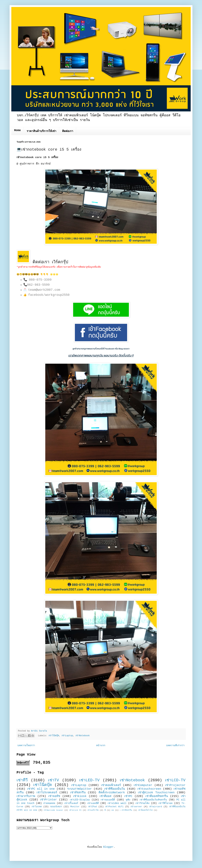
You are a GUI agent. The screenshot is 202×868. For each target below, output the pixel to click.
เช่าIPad (92, 807)
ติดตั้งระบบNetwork (112, 793)
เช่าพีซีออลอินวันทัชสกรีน (153, 800)
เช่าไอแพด (37, 807)
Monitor (75, 807)
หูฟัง (128, 800)
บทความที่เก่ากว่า (175, 745)
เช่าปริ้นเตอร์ (71, 803)
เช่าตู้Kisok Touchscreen (156, 793)
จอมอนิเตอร (56, 807)
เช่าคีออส (105, 796)
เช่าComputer (143, 785)
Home (17, 130)
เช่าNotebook (83, 736)
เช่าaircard (156, 807)
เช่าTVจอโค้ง (142, 803)
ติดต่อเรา (68, 131)
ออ (113, 810)
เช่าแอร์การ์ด (93, 810)
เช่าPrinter (48, 800)
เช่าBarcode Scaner (53, 810)
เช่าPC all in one (41, 789)
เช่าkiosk (80, 796)
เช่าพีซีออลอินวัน (114, 789)
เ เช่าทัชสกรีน (126, 810)
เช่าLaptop (67, 736)
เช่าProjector (175, 785)
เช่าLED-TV (89, 780)
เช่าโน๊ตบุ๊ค (54, 736)
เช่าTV (54, 780)
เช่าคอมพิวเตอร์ (111, 785)
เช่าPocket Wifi (114, 807)
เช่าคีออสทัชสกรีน (157, 796)
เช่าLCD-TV (175, 780)
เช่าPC (128, 796)
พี (105, 810)
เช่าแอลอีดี (93, 803)
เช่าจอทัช (54, 796)
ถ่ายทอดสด (49, 803)
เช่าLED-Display (80, 800)
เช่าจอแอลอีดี (108, 800)
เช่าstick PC (75, 810)
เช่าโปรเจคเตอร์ (47, 793)
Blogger (108, 847)
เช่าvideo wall (117, 803)
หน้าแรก (101, 745)
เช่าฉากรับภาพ (26, 796)
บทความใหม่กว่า (26, 745)
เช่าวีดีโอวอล (166, 803)
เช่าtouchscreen (149, 789)
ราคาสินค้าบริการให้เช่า (41, 131)
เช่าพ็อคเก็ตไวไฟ (145, 810)
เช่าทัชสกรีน (78, 793)
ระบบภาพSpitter (80, 789)
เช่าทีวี (22, 780)
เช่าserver (136, 807)
